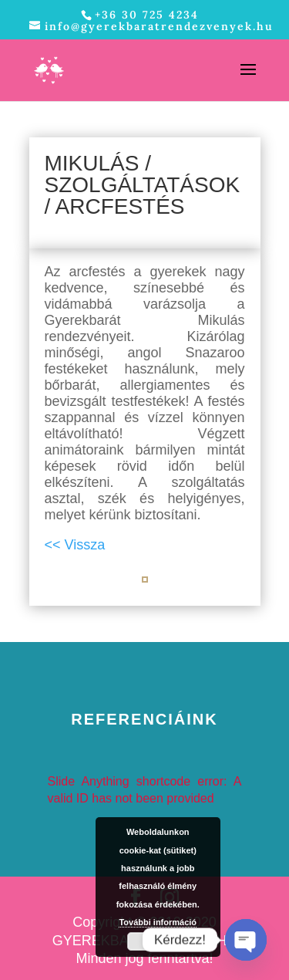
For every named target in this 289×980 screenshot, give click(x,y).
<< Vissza (75, 545)
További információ (158, 922)
